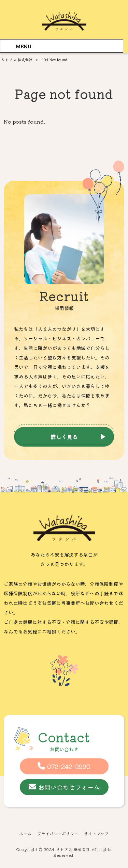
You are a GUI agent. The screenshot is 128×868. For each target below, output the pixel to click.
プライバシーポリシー (58, 834)
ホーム (25, 834)
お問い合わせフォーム (69, 787)
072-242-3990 (69, 766)
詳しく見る (64, 437)
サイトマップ (96, 834)
